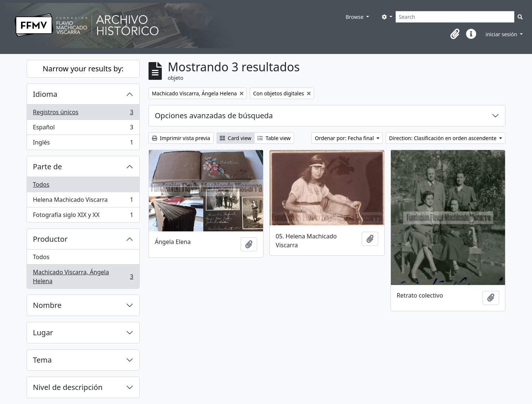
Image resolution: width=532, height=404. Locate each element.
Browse (355, 17)
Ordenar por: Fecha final (345, 138)
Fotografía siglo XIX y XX (83, 216)
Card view (236, 138)
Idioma (45, 94)
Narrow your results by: (83, 69)
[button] (455, 34)
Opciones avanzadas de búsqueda (214, 116)
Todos (41, 184)
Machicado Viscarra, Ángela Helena (83, 276)
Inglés (83, 144)
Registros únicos (83, 114)
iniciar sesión (502, 34)
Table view (274, 138)
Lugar (43, 332)
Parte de (47, 167)
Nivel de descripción (68, 387)
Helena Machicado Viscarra (83, 201)
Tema (42, 360)
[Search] (455, 17)
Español (83, 129)
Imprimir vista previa (181, 138)
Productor (50, 239)
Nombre (47, 305)
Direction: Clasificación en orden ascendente (443, 138)
